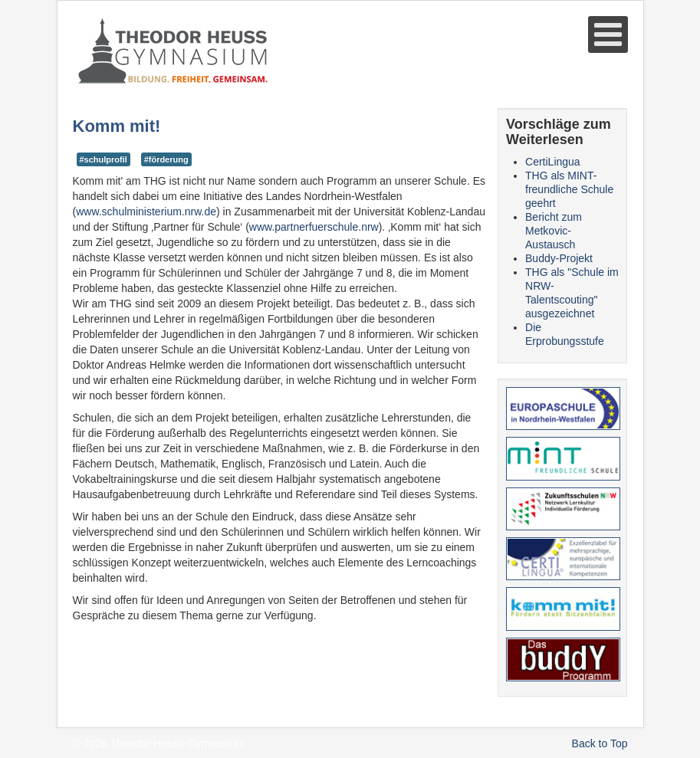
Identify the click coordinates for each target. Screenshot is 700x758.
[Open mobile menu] (608, 34)
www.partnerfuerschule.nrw (314, 227)
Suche (73, 85)
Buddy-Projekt (559, 258)
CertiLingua (553, 162)
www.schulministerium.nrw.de (146, 212)
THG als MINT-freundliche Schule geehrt (569, 189)
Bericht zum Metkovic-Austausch (554, 231)
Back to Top (600, 743)
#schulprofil (104, 159)
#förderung (166, 159)
